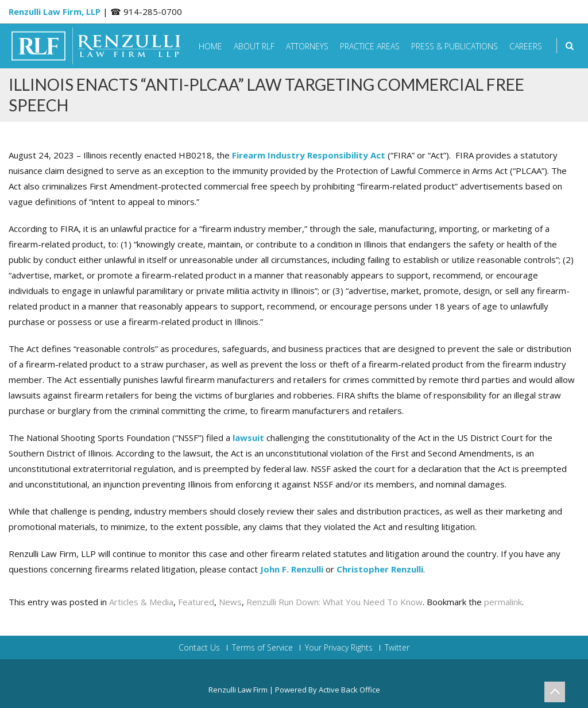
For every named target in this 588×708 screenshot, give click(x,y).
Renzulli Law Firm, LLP (55, 11)
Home (210, 46)
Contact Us (199, 648)
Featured (196, 602)
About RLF (254, 46)
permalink (503, 602)
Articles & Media (141, 602)
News (230, 602)
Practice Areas (370, 46)
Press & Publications (454, 46)
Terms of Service (262, 648)
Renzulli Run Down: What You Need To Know (334, 602)
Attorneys (307, 46)
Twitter (397, 648)
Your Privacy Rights (339, 648)
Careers (526, 46)
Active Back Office (349, 690)
